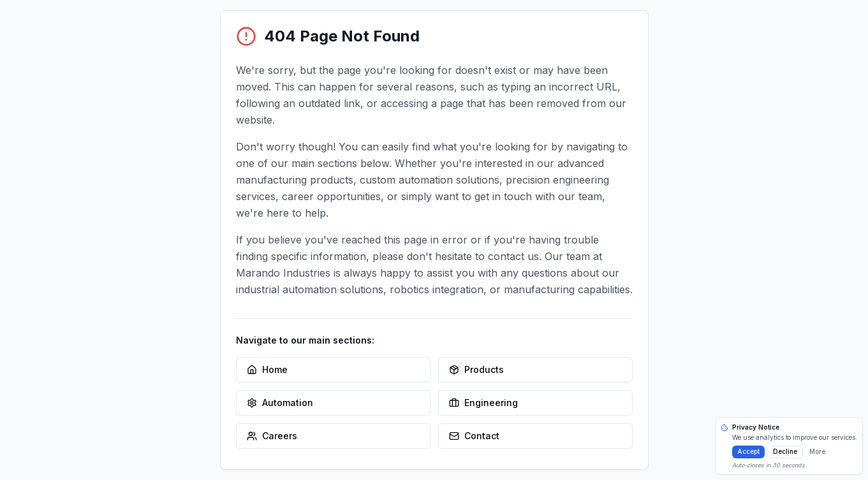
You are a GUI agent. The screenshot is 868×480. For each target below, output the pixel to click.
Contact (474, 436)
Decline (785, 451)
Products (476, 369)
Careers (272, 436)
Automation (280, 403)
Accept (748, 451)
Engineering (483, 403)
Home (267, 369)
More (817, 451)
